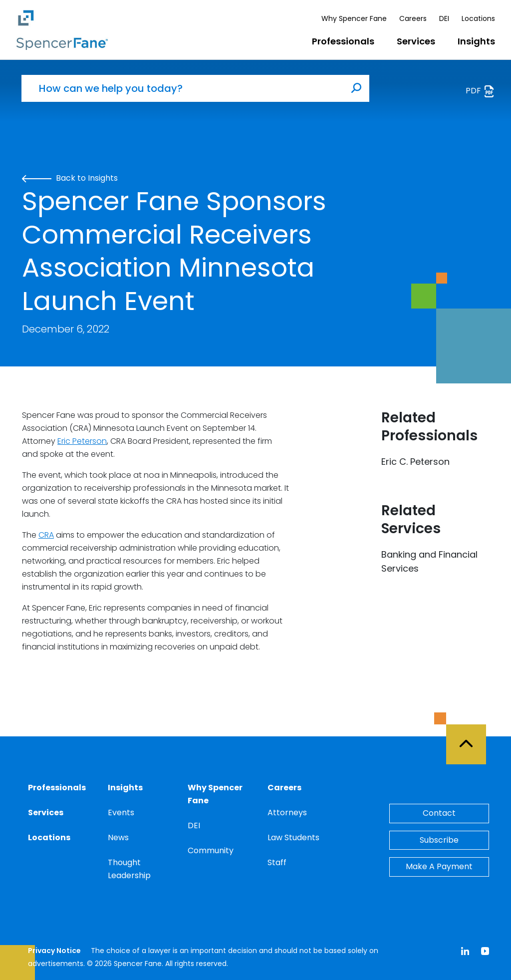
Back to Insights (70, 178)
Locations (478, 18)
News (118, 837)
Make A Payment (439, 866)
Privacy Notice (54, 951)
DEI (444, 18)
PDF (480, 91)
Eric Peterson (82, 441)
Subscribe (439, 840)
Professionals (343, 41)
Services (416, 41)
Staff (277, 862)
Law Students (293, 837)
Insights (476, 41)
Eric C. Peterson (415, 462)
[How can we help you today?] (183, 88)
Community (211, 850)
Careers (413, 18)
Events (121, 813)
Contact (439, 813)
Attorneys (287, 813)
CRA (46, 535)
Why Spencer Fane (354, 18)
